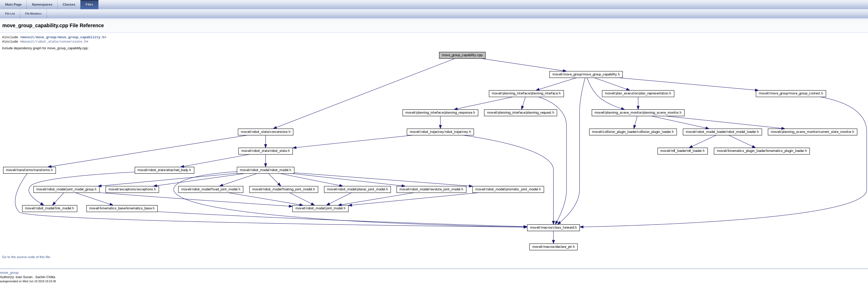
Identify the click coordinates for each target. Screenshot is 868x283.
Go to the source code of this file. (26, 257)
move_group (9, 273)
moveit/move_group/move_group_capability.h (63, 37)
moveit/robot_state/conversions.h (54, 42)
